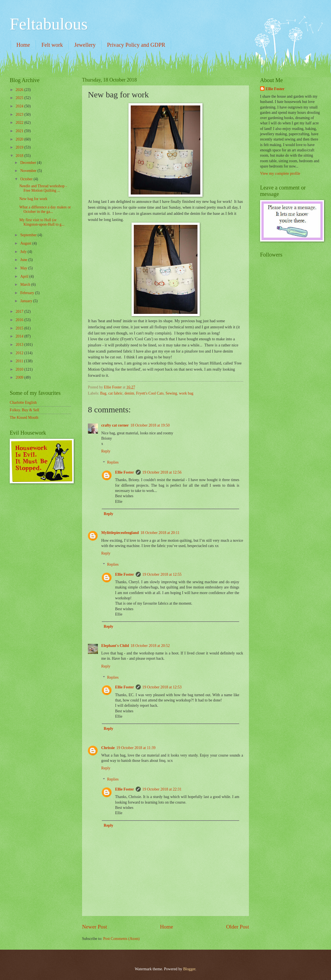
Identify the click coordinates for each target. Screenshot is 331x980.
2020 (20, 139)
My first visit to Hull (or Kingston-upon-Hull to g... (42, 222)
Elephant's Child (115, 646)
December (29, 163)
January (27, 301)
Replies (113, 463)
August (26, 243)
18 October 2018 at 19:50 (150, 425)
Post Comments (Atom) (121, 939)
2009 (20, 377)
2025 (20, 98)
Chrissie (108, 748)
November (29, 171)
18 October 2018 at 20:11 (160, 533)
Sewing (171, 393)
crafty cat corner (115, 425)
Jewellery (85, 45)
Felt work (52, 45)
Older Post (238, 927)
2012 (20, 353)
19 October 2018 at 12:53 (162, 687)
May (24, 268)
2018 (20, 156)
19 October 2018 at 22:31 (162, 789)
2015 (20, 328)
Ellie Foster (125, 472)
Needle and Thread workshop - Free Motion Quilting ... (43, 188)
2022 (20, 123)
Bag (103, 393)
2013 (20, 345)
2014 (20, 336)
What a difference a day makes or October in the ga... (45, 210)
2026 (20, 90)
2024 (20, 106)
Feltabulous (49, 24)
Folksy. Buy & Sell (24, 410)
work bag (186, 393)
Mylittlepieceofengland (120, 533)
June (24, 260)
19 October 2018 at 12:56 (162, 472)
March (26, 285)
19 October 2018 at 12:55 (162, 574)
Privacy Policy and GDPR (136, 45)
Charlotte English (23, 402)
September (29, 235)
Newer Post (95, 927)
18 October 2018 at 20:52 (150, 646)
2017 (20, 312)
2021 (20, 131)
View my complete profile (280, 173)
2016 (20, 320)
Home (23, 45)
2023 (20, 115)
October (27, 179)
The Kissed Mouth (24, 418)
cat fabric (115, 393)
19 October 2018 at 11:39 (136, 748)
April (25, 276)
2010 (20, 369)
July (24, 252)
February (28, 293)
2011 (20, 361)
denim (129, 393)
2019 (20, 147)
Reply (106, 451)
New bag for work (33, 199)
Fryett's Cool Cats (150, 393)
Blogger (189, 969)
